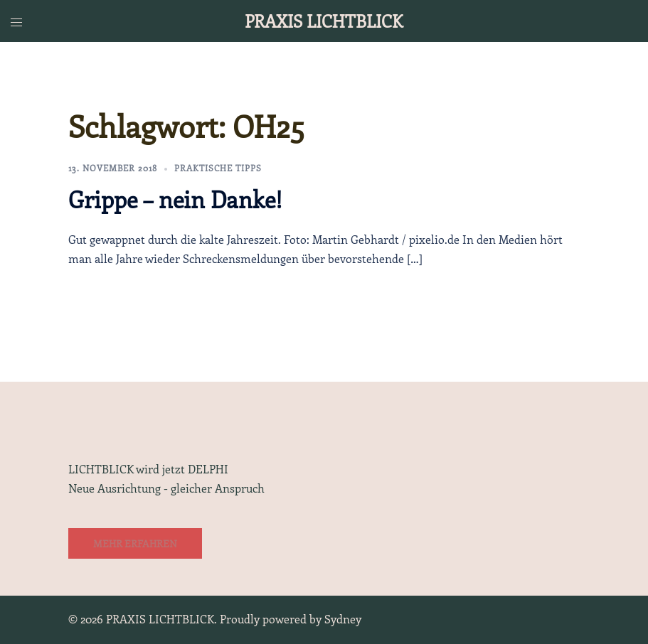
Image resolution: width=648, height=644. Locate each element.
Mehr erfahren (135, 543)
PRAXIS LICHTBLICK (324, 21)
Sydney (343, 619)
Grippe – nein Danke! (175, 199)
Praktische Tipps (218, 168)
